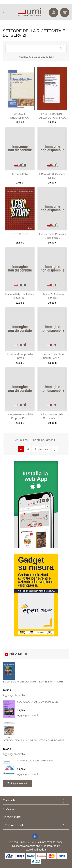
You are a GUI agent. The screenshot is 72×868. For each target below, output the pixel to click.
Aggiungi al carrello (14, 695)
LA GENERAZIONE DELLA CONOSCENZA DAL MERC (52, 118)
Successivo (55, 449)
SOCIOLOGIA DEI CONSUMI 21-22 (38, 702)
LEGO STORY (20, 234)
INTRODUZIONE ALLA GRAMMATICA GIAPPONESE (34, 740)
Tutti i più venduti (17, 783)
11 (46, 449)
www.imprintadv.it (36, 850)
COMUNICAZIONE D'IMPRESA (35, 761)
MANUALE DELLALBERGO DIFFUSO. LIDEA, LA (20, 118)
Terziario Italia (20, 174)
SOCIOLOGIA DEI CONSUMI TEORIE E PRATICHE (33, 682)
